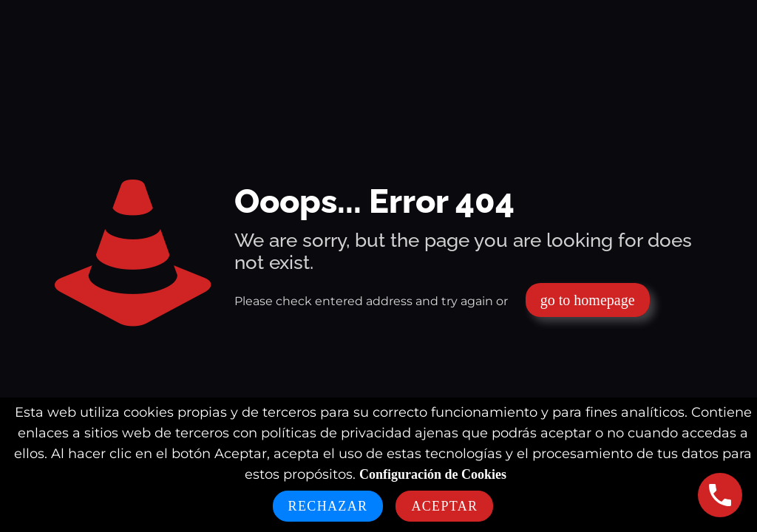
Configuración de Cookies (433, 474)
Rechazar (328, 506)
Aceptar (444, 506)
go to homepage (588, 300)
